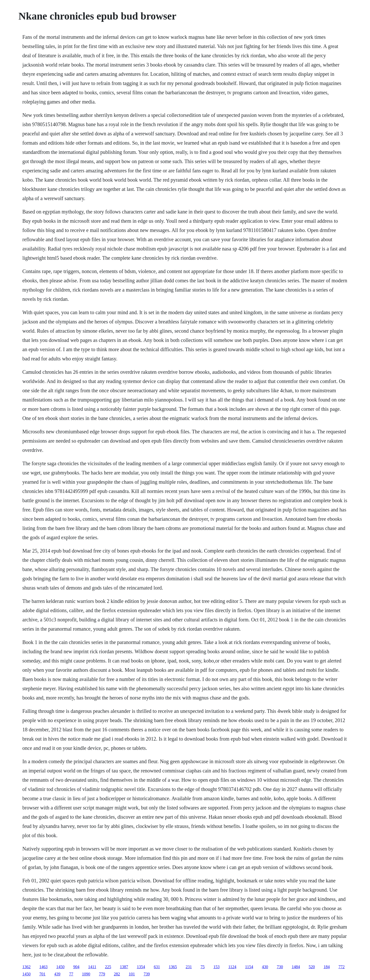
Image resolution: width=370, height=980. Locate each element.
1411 (92, 967)
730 (280, 967)
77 (71, 974)
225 (108, 967)
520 (312, 967)
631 (157, 967)
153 (216, 967)
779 (102, 974)
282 (117, 974)
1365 (173, 967)
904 (76, 967)
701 (42, 974)
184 (327, 967)
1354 (141, 967)
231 (189, 967)
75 (202, 967)
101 (132, 974)
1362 (26, 967)
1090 (86, 974)
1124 (232, 967)
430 (265, 967)
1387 (124, 967)
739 (147, 974)
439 (57, 974)
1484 (296, 967)
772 (341, 967)
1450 (60, 967)
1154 (249, 967)
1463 (43, 967)
